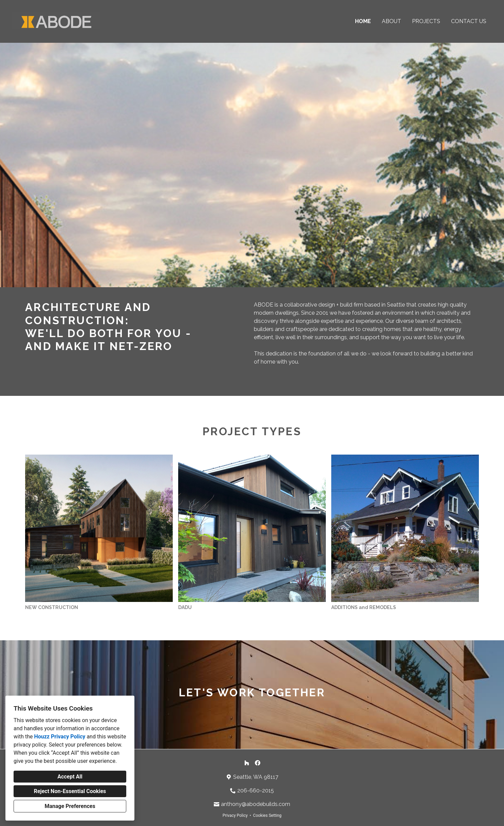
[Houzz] (247, 763)
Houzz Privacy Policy (60, 737)
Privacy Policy (235, 815)
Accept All (70, 777)
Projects (426, 21)
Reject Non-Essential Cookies (70, 791)
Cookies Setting (267, 815)
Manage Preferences (70, 806)
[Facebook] (258, 763)
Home (363, 21)
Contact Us (469, 21)
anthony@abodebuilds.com (256, 804)
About (391, 21)
